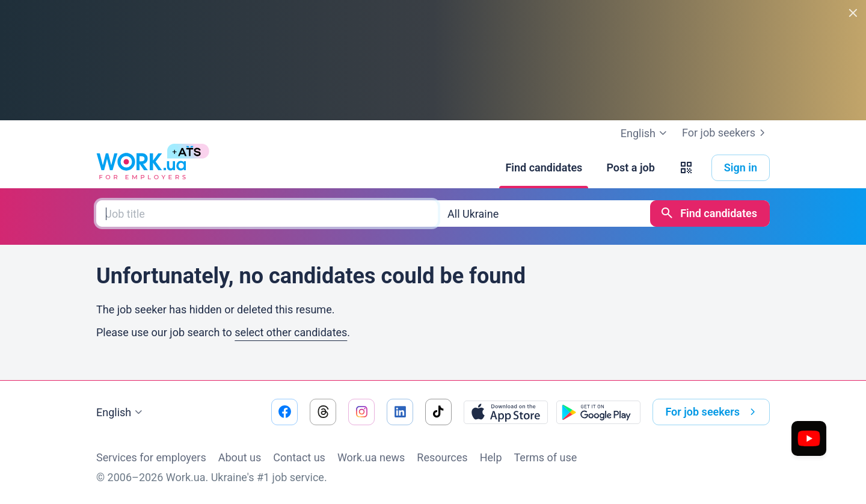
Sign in (741, 167)
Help (491, 457)
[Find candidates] (544, 168)
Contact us (299, 457)
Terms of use (546, 457)
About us (240, 457)
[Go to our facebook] (284, 412)
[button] (686, 168)
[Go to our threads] (323, 412)
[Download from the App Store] (506, 412)
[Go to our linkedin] (400, 412)
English (121, 413)
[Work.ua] (141, 168)
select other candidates (291, 332)
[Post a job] (630, 168)
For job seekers (726, 133)
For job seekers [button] (713, 412)
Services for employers (151, 457)
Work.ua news (371, 457)
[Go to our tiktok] (438, 412)
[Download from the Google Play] (598, 412)
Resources (442, 457)
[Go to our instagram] (361, 412)
